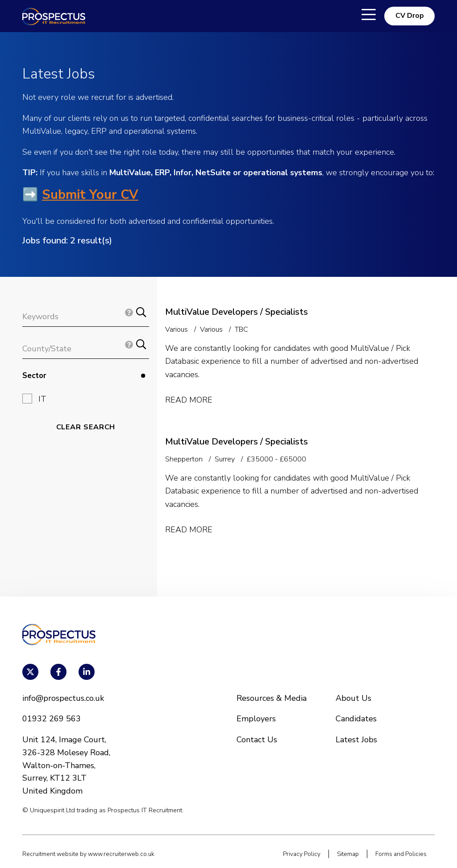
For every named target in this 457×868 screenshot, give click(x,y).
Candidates (356, 719)
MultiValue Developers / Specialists (237, 312)
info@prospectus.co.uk (63, 698)
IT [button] (42, 399)
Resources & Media (272, 698)
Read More (189, 400)
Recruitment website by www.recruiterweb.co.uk (88, 854)
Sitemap (348, 854)
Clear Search (86, 427)
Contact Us (257, 740)
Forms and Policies (401, 854)
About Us (353, 698)
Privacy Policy (302, 854)
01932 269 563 (52, 719)
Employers (256, 719)
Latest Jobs (356, 740)
